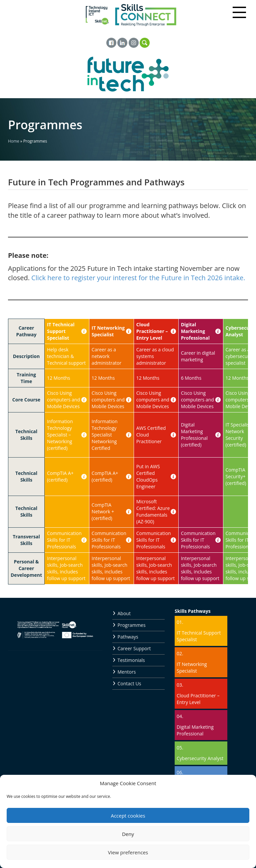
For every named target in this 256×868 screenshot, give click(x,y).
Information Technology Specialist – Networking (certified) (60, 435)
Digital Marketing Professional (195, 331)
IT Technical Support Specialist (61, 331)
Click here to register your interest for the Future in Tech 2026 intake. (138, 278)
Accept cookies (128, 816)
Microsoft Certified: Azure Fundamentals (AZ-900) (153, 511)
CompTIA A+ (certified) (60, 476)
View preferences (128, 852)
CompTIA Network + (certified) (103, 511)
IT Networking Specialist (108, 331)
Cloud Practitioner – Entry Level (152, 331)
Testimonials (131, 660)
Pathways (128, 637)
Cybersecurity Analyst (200, 758)
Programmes (132, 625)
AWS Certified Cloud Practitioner (151, 435)
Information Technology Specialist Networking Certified (105, 435)
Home (14, 141)
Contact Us (129, 683)
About (124, 613)
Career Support (134, 648)
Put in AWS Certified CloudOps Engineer (148, 476)
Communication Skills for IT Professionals (64, 540)
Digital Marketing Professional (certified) (194, 435)
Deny (128, 834)
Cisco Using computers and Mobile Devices (63, 400)
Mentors (127, 672)
